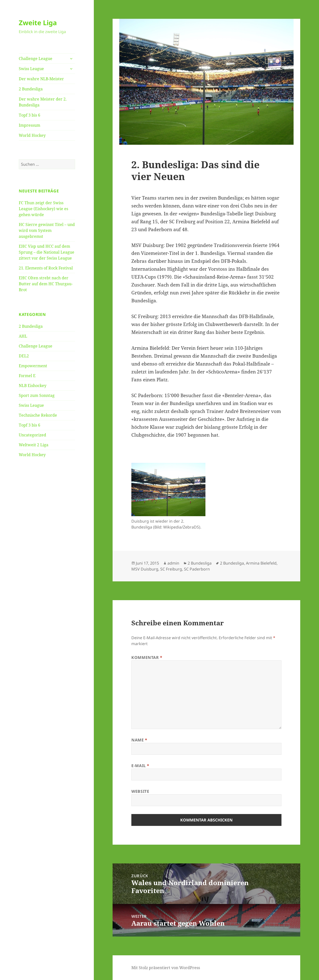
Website (140, 791)
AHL (23, 336)
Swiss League (31, 69)
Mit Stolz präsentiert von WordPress (166, 968)
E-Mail (140, 766)
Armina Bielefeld (261, 563)
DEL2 (24, 356)
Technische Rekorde (38, 415)
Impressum (30, 125)
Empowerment (33, 366)
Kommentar (147, 657)
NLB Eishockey (33, 386)
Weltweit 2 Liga (34, 445)
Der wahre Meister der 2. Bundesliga (43, 102)
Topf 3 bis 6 (30, 115)
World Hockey (32, 135)
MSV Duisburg (145, 569)
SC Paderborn (197, 569)
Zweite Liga (38, 23)
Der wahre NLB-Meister (41, 79)
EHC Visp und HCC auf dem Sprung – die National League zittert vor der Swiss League (47, 252)
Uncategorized (32, 435)
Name (139, 740)
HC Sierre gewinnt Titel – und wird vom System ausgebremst (47, 230)
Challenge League (36, 59)
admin (173, 563)
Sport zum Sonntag (37, 395)
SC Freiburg (171, 569)
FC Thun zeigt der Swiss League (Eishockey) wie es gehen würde (43, 209)
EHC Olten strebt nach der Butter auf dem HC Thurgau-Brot (46, 284)
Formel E (27, 376)
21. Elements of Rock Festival (46, 268)
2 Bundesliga (31, 89)
